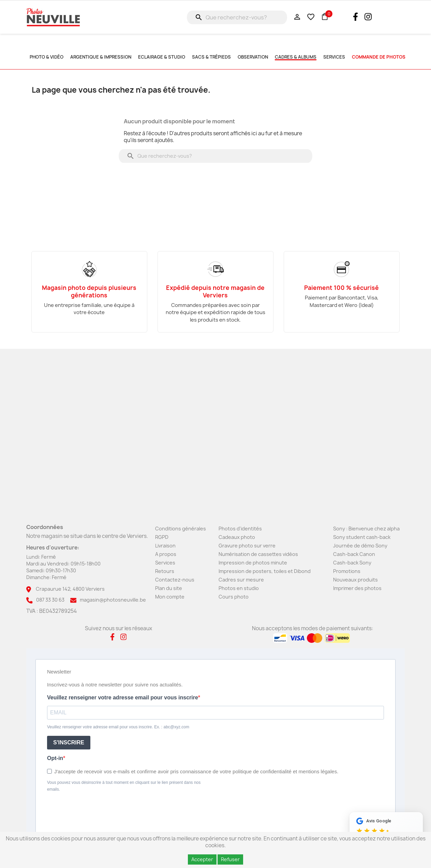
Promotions (347, 571)
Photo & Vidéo (47, 57)
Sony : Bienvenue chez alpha (366, 529)
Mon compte (170, 597)
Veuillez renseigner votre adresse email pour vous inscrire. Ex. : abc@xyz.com (118, 727)
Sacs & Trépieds (211, 57)
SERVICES (334, 57)
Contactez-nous (175, 580)
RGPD (162, 537)
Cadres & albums (296, 57)
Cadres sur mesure (241, 580)
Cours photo (234, 597)
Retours (165, 571)
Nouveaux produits (355, 580)
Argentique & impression (101, 57)
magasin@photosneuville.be (113, 600)
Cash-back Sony (352, 563)
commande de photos (379, 57)
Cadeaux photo (237, 537)
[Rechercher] (237, 17)
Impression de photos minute (253, 563)
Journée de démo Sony (360, 546)
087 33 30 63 (50, 600)
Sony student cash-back (362, 537)
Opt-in (55, 758)
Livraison (165, 546)
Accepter (202, 859)
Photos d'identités (240, 529)
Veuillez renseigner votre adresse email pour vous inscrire (123, 697)
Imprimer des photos (357, 588)
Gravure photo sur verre (247, 546)
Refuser (230, 859)
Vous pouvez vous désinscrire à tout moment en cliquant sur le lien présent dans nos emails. (124, 786)
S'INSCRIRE (69, 742)
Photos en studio (239, 588)
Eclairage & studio (162, 57)
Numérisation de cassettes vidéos (258, 554)
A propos (166, 554)
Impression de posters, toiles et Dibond (265, 571)
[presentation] (99, 811)
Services (165, 563)
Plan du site (169, 588)
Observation (253, 57)
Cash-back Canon (354, 554)
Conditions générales (181, 529)
